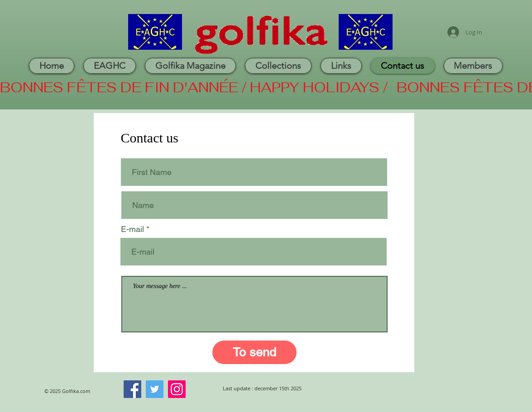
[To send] (254, 352)
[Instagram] (177, 389)
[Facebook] (132, 389)
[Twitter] (155, 389)
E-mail (132, 229)
